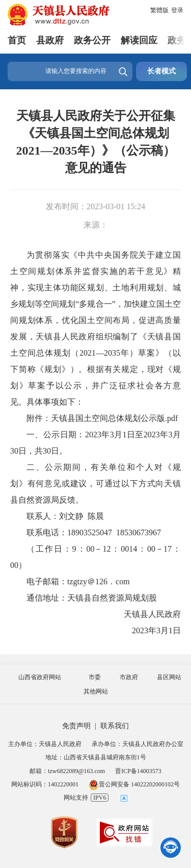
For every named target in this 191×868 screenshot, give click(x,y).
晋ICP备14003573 (138, 771)
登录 (177, 10)
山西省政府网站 (40, 677)
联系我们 (115, 726)
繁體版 (159, 10)
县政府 (50, 40)
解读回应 (139, 40)
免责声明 (76, 726)
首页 (17, 40)
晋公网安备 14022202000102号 (134, 784)
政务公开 (92, 40)
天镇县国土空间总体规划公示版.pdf (114, 418)
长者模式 (161, 71)
